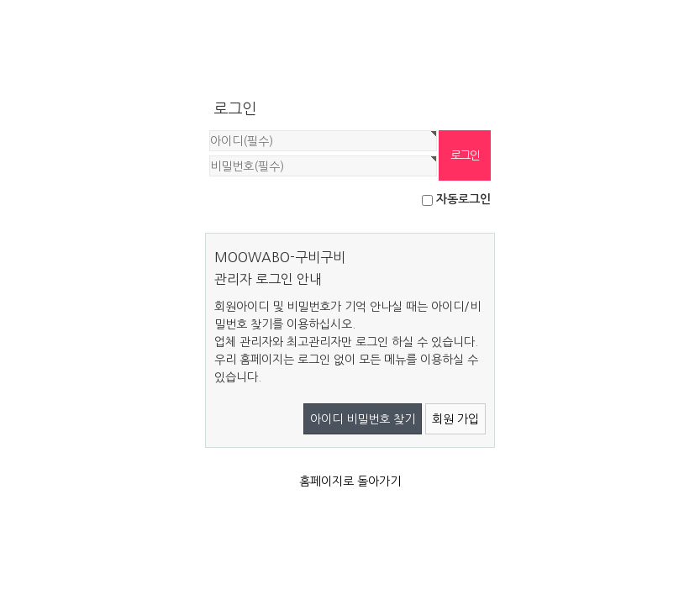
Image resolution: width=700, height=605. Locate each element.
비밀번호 (205, 131)
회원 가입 (455, 419)
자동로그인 (463, 199)
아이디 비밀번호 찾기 (363, 419)
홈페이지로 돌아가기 (350, 481)
